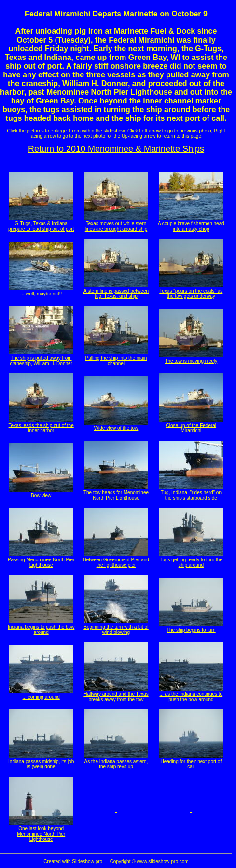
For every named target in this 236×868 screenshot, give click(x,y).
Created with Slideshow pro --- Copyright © (90, 861)
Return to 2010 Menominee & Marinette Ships (116, 149)
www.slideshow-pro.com (162, 861)
